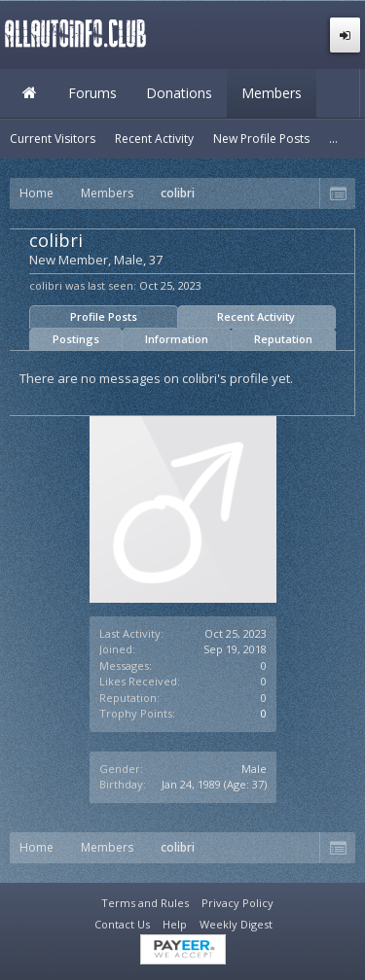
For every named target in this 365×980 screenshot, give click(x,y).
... (333, 139)
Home (29, 93)
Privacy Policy (237, 903)
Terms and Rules (145, 903)
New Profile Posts (261, 139)
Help (175, 924)
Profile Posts (104, 316)
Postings (76, 339)
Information (177, 339)
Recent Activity (256, 316)
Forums (92, 93)
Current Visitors (53, 139)
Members (272, 93)
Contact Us (122, 924)
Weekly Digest (236, 924)
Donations (179, 93)
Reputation (283, 339)
